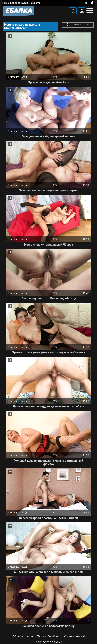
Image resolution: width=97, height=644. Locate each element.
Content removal (74, 636)
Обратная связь (23, 636)
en (86, 3)
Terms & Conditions (49, 636)
